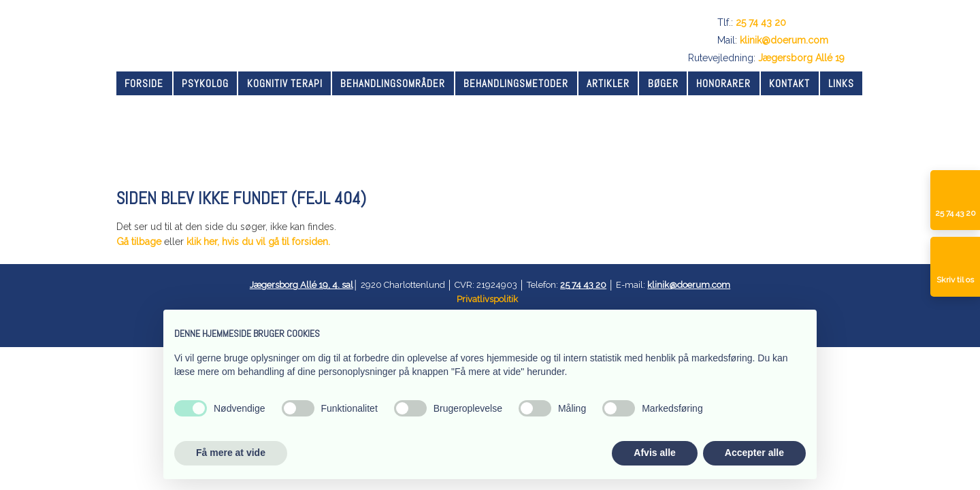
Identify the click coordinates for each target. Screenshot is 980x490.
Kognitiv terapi (285, 83)
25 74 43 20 (761, 22)
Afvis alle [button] (654, 453)
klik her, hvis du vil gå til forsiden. (258, 242)
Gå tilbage (139, 242)
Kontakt (789, 83)
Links (841, 83)
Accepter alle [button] (754, 453)
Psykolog (205, 83)
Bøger (663, 83)
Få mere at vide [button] (231, 453)
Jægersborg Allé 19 (801, 58)
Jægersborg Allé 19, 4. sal (301, 285)
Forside (144, 83)
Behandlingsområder (393, 83)
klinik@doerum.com (784, 40)
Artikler (608, 83)
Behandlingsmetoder (516, 83)
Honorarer (723, 83)
